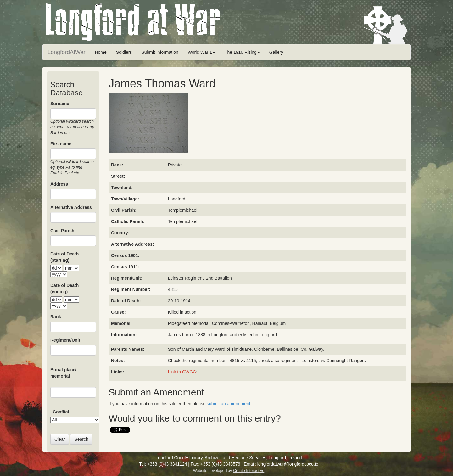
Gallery (276, 52)
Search (81, 439)
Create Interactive (249, 471)
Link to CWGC (182, 372)
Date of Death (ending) (64, 288)
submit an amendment (229, 404)
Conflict (61, 412)
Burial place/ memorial (63, 373)
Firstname (61, 144)
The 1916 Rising (242, 52)
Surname (60, 104)
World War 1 (201, 52)
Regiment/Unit (65, 340)
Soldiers (124, 52)
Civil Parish (62, 231)
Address (59, 184)
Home (101, 52)
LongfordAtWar (66, 52)
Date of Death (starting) (64, 257)
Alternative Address (71, 207)
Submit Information (160, 52)
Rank (56, 317)
